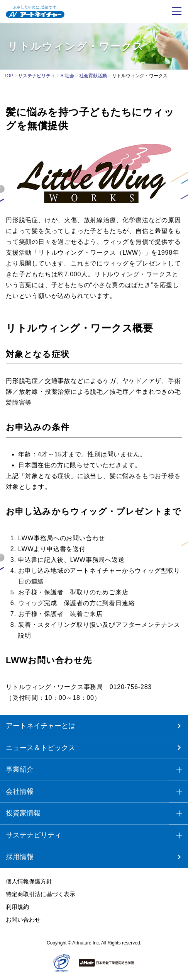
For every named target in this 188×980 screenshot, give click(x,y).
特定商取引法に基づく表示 (41, 894)
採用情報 (20, 857)
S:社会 (67, 76)
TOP (8, 76)
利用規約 (17, 907)
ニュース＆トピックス (41, 748)
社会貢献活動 (93, 76)
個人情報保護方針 (29, 881)
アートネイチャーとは (41, 726)
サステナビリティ (37, 76)
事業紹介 (20, 769)
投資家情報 (23, 813)
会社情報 (20, 791)
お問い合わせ (23, 920)
